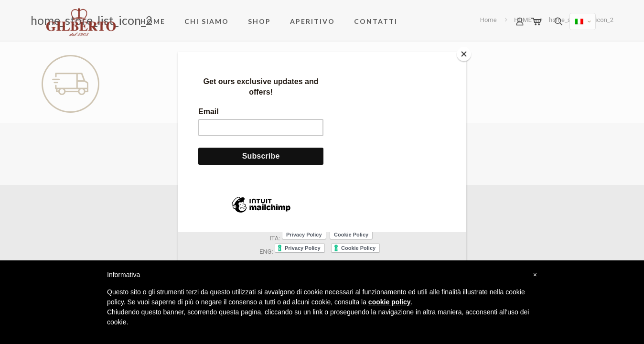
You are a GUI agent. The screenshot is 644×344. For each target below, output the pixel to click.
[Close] (464, 54)
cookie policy (390, 302)
